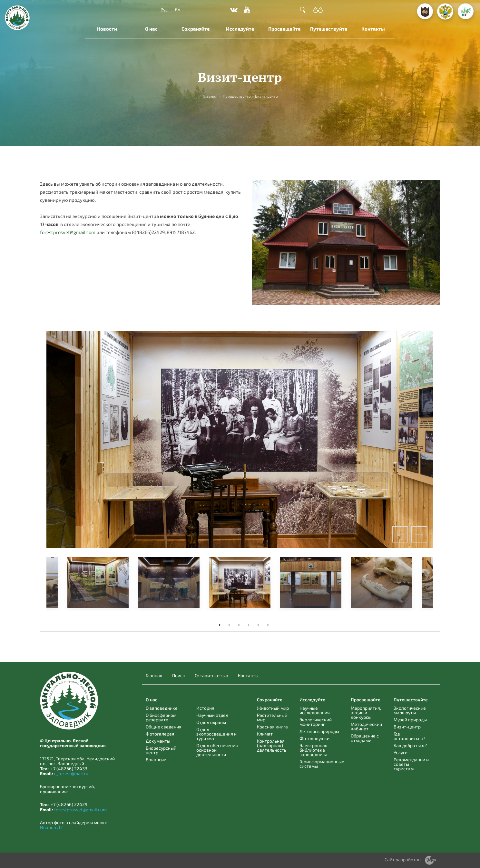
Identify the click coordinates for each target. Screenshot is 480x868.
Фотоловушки (314, 738)
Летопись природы (319, 731)
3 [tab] (239, 625)
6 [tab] (268, 625)
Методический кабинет (366, 726)
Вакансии (156, 760)
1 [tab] (220, 625)
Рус (164, 10)
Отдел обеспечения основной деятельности (217, 750)
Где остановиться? (409, 736)
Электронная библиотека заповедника (313, 750)
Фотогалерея (160, 734)
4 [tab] (249, 625)
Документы (158, 741)
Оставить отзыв (211, 676)
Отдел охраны (211, 722)
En (178, 10)
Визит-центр (407, 727)
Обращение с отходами (365, 738)
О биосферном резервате (161, 717)
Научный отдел (212, 715)
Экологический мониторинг (316, 722)
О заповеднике (162, 708)
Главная (210, 96)
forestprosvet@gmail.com (68, 232)
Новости (107, 29)
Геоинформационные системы (322, 764)
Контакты (373, 29)
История (205, 708)
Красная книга (272, 727)
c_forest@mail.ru (71, 773)
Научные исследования (315, 710)
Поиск (179, 676)
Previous (400, 534)
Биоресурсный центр (161, 750)
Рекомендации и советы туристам (411, 764)
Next (419, 534)
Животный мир (273, 708)
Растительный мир (272, 717)
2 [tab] (229, 625)
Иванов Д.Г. (52, 827)
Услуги (401, 752)
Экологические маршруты (410, 710)
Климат (265, 734)
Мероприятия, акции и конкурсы (366, 712)
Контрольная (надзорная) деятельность (272, 745)
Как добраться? (410, 745)
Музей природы (410, 720)
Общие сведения (164, 727)
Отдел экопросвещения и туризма (216, 734)
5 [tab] (258, 625)
